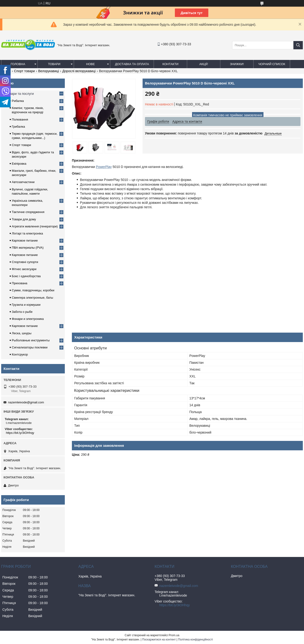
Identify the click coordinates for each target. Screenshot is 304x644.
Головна (18, 64)
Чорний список (272, 64)
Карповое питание (25, 240)
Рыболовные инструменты (31, 340)
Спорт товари (25, 71)
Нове (91, 64)
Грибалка (18, 127)
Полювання (20, 119)
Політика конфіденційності (195, 640)
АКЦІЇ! (204, 64)
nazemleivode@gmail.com (26, 402)
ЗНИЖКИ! (237, 64)
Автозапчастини (23, 182)
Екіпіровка (19, 164)
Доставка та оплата (132, 64)
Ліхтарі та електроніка (27, 233)
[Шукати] (298, 45)
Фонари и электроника (28, 319)
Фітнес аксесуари (24, 269)
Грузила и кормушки (26, 305)
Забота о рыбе (22, 312)
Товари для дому (24, 219)
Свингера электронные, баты (32, 298)
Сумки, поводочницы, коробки (33, 290)
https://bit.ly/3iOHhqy (20, 433)
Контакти (170, 64)
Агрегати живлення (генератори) (35, 226)
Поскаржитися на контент (159, 640)
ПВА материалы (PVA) (28, 248)
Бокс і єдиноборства (26, 276)
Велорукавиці (49, 71)
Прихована (20, 283)
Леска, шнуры (22, 333)
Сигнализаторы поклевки (30, 347)
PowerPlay (104, 167)
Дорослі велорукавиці (79, 71)
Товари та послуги (20, 94)
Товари (54, 64)
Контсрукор (20, 354)
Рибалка (18, 101)
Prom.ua (174, 635)
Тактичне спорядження (28, 212)
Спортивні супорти (25, 262)
